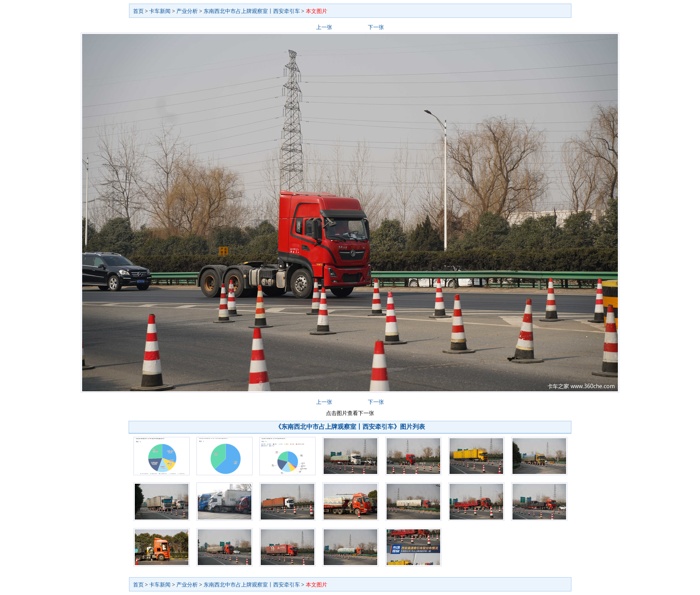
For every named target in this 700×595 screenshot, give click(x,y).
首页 (138, 11)
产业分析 (187, 11)
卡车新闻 (160, 11)
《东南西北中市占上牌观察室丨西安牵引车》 (337, 427)
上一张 (324, 27)
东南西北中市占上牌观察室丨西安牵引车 (252, 11)
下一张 (376, 27)
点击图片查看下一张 (350, 413)
